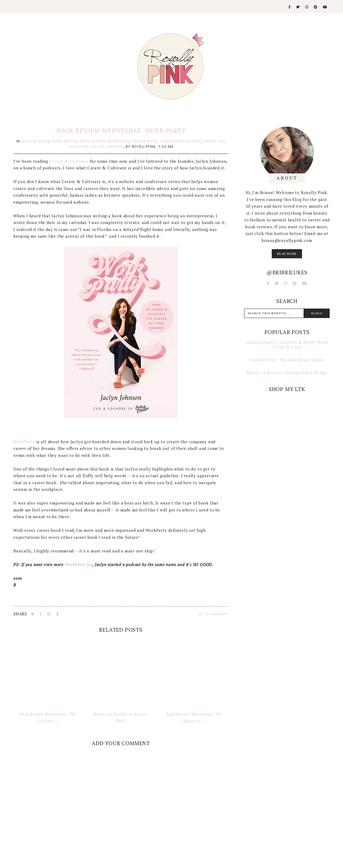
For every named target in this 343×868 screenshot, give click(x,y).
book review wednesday (105, 141)
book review (65, 141)
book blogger (36, 141)
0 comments (214, 614)
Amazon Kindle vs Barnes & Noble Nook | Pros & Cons (287, 344)
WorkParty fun (79, 564)
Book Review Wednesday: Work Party (121, 130)
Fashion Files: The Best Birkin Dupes (287, 360)
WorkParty (24, 442)
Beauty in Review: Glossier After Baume (287, 373)
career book (144, 141)
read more (287, 254)
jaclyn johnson (107, 147)
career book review (180, 141)
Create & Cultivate (69, 161)
